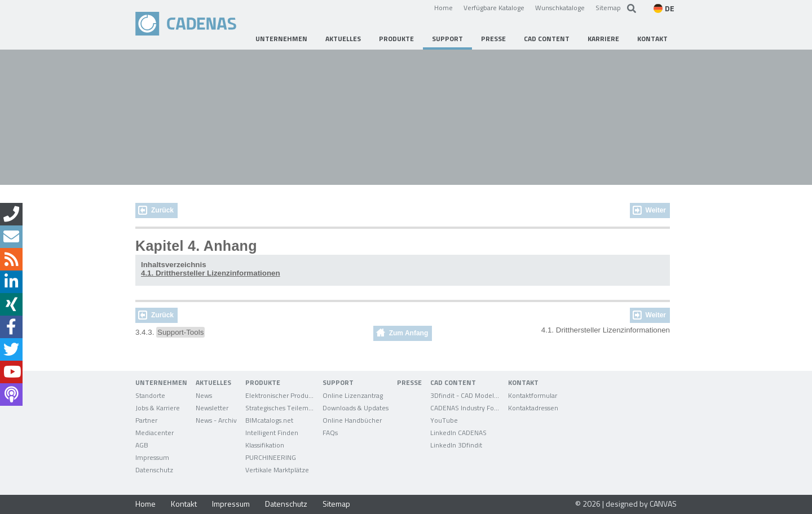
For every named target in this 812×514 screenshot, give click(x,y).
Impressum (231, 504)
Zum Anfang (409, 333)
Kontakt (184, 504)
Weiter (656, 210)
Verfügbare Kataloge (494, 7)
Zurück (162, 210)
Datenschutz (286, 504)
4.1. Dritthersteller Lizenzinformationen (211, 273)
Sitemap (608, 7)
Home (443, 7)
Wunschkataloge (560, 7)
